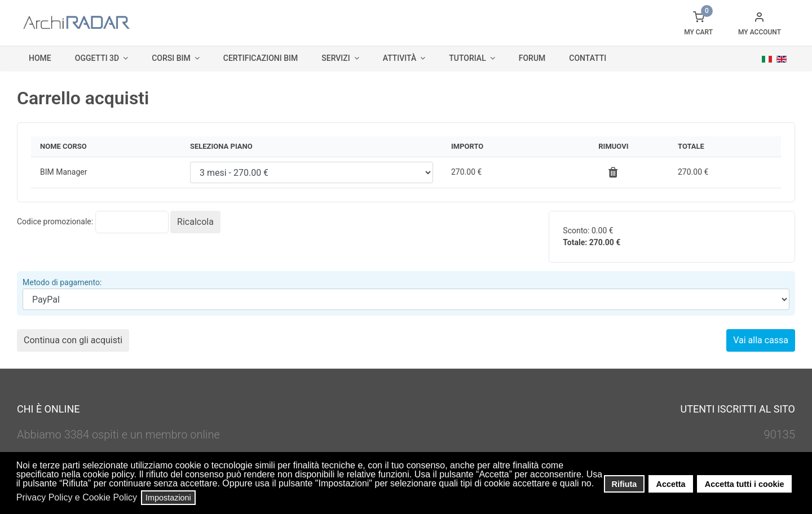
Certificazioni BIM (261, 58)
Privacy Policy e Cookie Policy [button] (77, 497)
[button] (597, 485)
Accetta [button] (671, 484)
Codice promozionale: (55, 221)
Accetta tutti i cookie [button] (745, 484)
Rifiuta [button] (625, 484)
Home (40, 58)
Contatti (588, 58)
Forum (532, 58)
